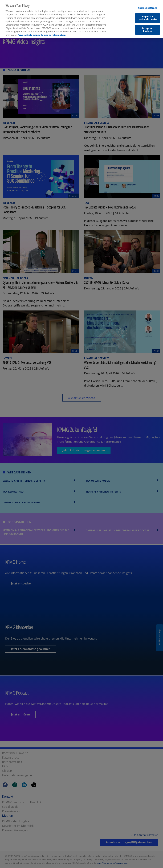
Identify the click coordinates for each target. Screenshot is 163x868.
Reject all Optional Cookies (148, 16)
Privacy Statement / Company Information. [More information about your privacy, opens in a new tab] (42, 33)
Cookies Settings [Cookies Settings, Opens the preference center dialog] (148, 6)
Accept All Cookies (148, 28)
